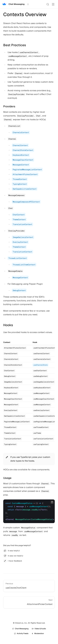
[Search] (48, 4)
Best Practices (15, 45)
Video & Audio (39, 629)
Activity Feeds (21, 633)
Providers (9, 106)
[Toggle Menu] (53, 4)
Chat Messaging (20, 629)
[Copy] (52, 502)
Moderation (38, 633)
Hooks (8, 325)
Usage (7, 478)
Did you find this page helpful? (17, 545)
